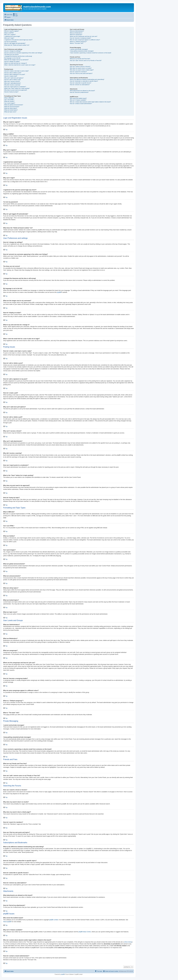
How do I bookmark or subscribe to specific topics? (84, 81)
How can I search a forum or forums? (80, 66)
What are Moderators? (76, 33)
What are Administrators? (77, 31)
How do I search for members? (78, 72)
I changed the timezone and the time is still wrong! (18, 56)
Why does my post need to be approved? (16, 90)
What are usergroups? (76, 35)
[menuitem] (15, 14)
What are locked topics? (11, 110)
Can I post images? (10, 103)
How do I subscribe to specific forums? (80, 83)
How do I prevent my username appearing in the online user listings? (23, 53)
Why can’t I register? (10, 35)
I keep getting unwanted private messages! (82, 51)
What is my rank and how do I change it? (16, 63)
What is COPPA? (9, 33)
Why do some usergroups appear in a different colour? (85, 40)
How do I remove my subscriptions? (80, 85)
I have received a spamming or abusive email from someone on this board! (90, 53)
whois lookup (128, 942)
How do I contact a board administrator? (81, 104)
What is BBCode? (9, 98)
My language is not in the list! (12, 58)
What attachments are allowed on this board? (82, 91)
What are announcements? (12, 107)
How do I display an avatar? (12, 62)
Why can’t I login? (9, 38)
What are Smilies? (9, 101)
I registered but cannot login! (12, 36)
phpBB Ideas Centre (85, 932)
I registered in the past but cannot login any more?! (18, 40)
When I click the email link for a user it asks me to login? (20, 65)
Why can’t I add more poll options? (14, 78)
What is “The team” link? (77, 43)
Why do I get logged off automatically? (15, 43)
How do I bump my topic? (11, 92)
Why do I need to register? (12, 31)
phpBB (59, 292)
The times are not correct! (11, 54)
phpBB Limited (54, 920)
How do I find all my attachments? (79, 92)
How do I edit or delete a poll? (13, 80)
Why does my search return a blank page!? (82, 70)
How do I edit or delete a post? (13, 73)
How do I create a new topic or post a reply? (17, 71)
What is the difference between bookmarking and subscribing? (87, 79)
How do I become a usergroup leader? (80, 38)
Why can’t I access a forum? (12, 81)
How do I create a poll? (11, 76)
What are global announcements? (14, 105)
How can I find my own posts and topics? (81, 73)
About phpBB (7, 922)
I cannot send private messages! (79, 49)
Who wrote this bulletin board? (78, 98)
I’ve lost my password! (10, 42)
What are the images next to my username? (16, 60)
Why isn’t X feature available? (78, 100)
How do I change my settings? (13, 51)
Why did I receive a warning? (12, 85)
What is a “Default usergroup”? (78, 42)
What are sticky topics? (11, 108)
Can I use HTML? (9, 100)
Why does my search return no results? (81, 68)
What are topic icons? (10, 112)
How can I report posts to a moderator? (15, 87)
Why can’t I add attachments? (13, 83)
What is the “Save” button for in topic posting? (17, 88)
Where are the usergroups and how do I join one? (84, 36)
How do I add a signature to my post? (15, 74)
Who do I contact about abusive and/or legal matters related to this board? (90, 102)
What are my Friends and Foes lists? (80, 59)
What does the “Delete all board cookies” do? (17, 45)
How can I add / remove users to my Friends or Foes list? (86, 60)
